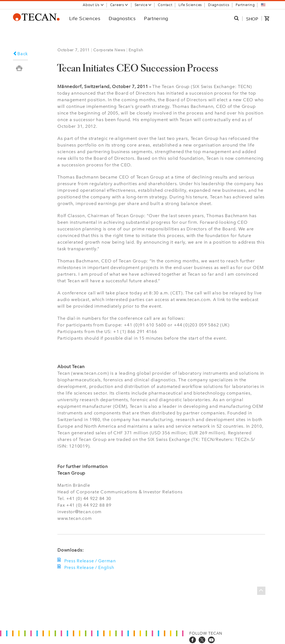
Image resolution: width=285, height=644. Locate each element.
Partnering (245, 5)
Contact (165, 5)
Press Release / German (89, 561)
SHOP (252, 19)
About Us (93, 5)
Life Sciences (190, 5)
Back (21, 54)
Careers (119, 5)
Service (143, 5)
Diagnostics (219, 5)
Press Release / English (88, 567)
